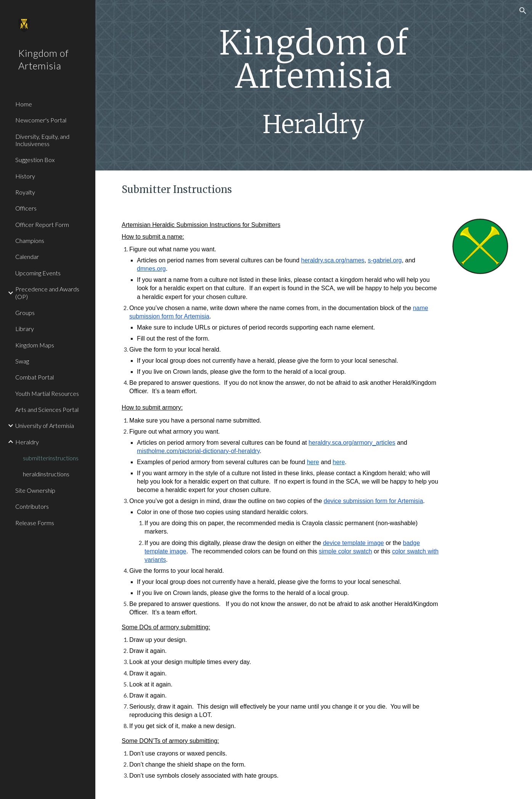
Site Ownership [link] (35, 490)
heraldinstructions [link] (46, 474)
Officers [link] (26, 208)
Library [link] (25, 329)
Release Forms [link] (35, 523)
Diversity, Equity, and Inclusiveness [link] (42, 140)
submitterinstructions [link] (51, 458)
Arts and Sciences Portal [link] (47, 409)
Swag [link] (22, 361)
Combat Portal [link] (35, 377)
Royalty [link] (25, 192)
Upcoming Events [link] (38, 273)
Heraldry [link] (27, 442)
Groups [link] (25, 313)
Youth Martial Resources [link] (47, 393)
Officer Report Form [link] (42, 224)
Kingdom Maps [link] (35, 345)
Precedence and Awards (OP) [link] (47, 293)
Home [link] (24, 104)
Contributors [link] (32, 506)
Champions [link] (30, 240)
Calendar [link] (27, 256)
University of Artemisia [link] (45, 425)
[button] (523, 11)
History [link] (25, 176)
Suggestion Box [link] (35, 160)
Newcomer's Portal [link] (41, 120)
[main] (314, 85)
